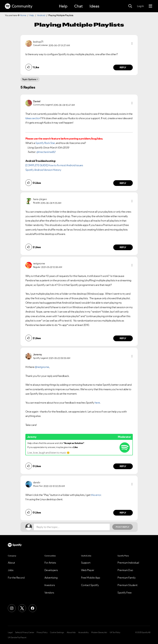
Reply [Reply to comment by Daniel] (123, 183)
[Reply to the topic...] (72, 527)
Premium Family (127, 578)
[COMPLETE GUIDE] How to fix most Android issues (54, 165)
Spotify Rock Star (45, 143)
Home (23, 15)
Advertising (51, 578)
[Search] (130, 6)
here (97, 403)
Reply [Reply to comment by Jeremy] (123, 466)
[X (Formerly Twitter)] (22, 608)
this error (96, 495)
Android (41, 15)
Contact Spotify (90, 585)
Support (86, 563)
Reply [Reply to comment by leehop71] (123, 67)
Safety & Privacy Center (25, 632)
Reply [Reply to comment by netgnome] (123, 338)
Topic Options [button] (29, 79)
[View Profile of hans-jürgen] (40, 199)
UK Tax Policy (115, 632)
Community (19, 6)
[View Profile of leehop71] (38, 42)
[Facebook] (33, 608)
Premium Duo (125, 570)
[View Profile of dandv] (37, 482)
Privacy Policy (42, 632)
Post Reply (123, 527)
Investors (50, 585)
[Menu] (150, 6)
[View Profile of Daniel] (37, 101)
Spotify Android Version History (43, 170)
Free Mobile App (91, 578)
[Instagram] (12, 608)
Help (63, 6)
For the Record (16, 578)
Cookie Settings (57, 632)
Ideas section (33, 118)
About (11, 563)
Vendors (49, 593)
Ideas (94, 6)
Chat (78, 6)
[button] (132, 43)
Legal (10, 632)
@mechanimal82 (46, 152)
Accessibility (83, 632)
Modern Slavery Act (99, 632)
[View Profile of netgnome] (39, 263)
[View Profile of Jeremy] (38, 354)
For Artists (50, 563)
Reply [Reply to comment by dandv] (123, 513)
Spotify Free (124, 593)
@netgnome (42, 367)
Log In (140, 6)
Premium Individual (128, 563)
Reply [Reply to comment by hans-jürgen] (123, 247)
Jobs (11, 570)
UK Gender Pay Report (17, 637)
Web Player (88, 570)
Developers (51, 570)
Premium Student (127, 585)
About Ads (71, 632)
